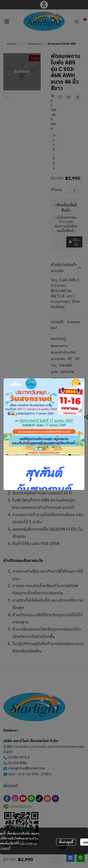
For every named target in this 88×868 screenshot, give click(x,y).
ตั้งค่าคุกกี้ (66, 842)
